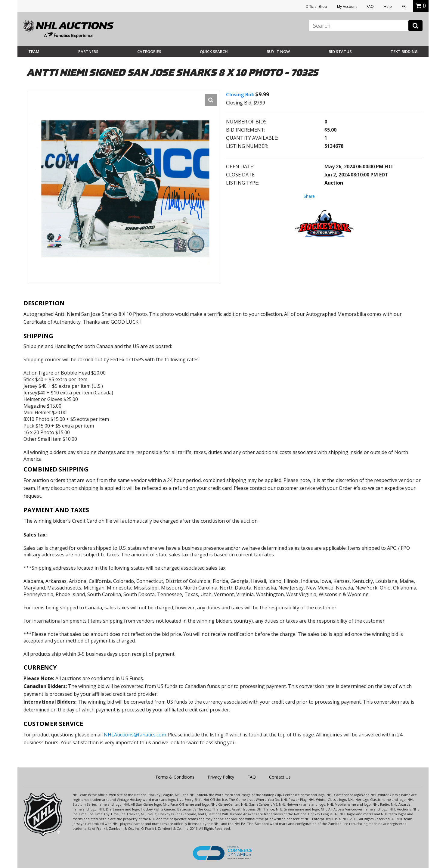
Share (309, 196)
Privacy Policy (221, 777)
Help (388, 6)
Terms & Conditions (175, 777)
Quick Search (214, 51)
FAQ (370, 6)
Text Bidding (404, 51)
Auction (334, 183)
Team (34, 51)
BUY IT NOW (278, 51)
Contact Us (280, 777)
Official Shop (316, 6)
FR (404, 6)
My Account (347, 6)
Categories (149, 51)
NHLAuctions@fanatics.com (135, 735)
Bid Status (340, 51)
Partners (88, 51)
